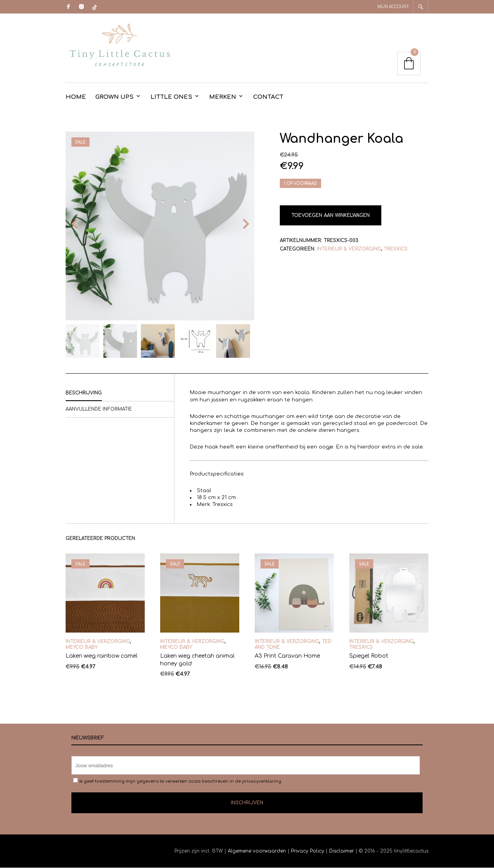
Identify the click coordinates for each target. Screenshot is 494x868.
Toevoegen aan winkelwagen (331, 215)
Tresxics (396, 249)
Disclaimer (342, 851)
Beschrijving (84, 393)
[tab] (120, 394)
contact (268, 97)
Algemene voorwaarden (257, 851)
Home (76, 97)
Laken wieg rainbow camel (102, 656)
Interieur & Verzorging (349, 249)
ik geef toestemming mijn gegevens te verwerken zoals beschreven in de (177, 781)
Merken (223, 97)
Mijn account (393, 7)
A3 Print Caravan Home (287, 656)
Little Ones (171, 97)
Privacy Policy (308, 851)
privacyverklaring (262, 782)
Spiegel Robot (369, 656)
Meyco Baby (82, 647)
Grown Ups (114, 97)
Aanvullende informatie (99, 409)
